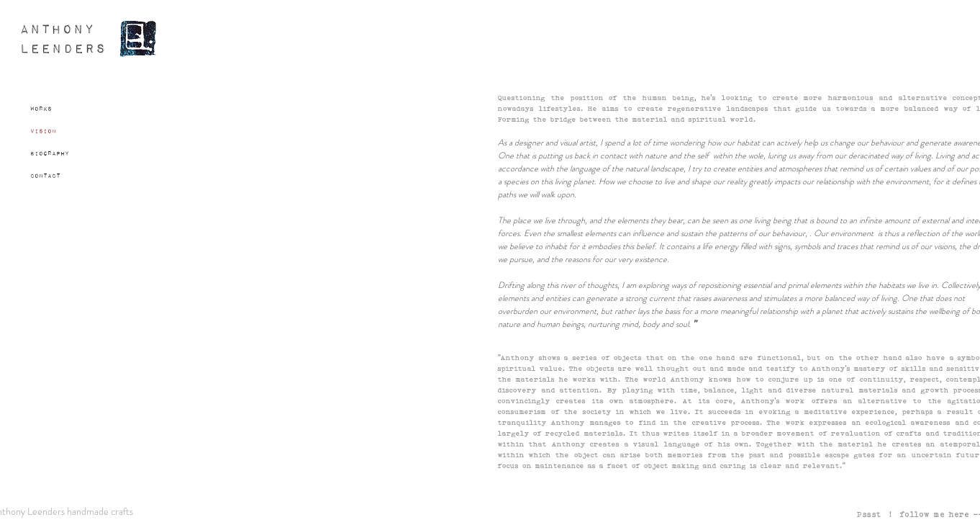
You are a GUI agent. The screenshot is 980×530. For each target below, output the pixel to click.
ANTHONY (57, 30)
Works (41, 109)
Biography (50, 153)
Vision (43, 131)
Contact (45, 176)
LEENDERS (63, 49)
